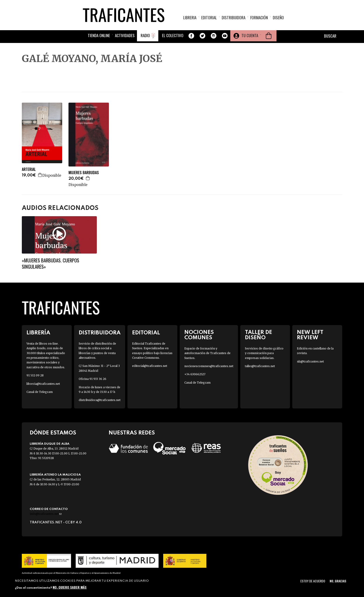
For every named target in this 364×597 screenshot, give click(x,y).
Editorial (209, 18)
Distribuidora (234, 18)
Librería (38, 333)
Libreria (190, 18)
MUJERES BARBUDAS (84, 173)
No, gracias (338, 581)
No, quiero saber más (70, 587)
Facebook (191, 36)
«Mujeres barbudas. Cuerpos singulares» (50, 263)
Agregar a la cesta (40, 175)
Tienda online (99, 35)
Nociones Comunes (199, 335)
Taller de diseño (258, 335)
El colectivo (173, 35)
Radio (145, 35)
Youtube (225, 36)
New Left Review (310, 335)
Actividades (125, 35)
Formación (259, 18)
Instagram (214, 36)
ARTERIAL (29, 169)
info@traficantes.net (46, 514)
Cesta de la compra (269, 36)
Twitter (202, 36)
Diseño (278, 18)
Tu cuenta (250, 35)
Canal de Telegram (40, 392)
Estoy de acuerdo (313, 581)
